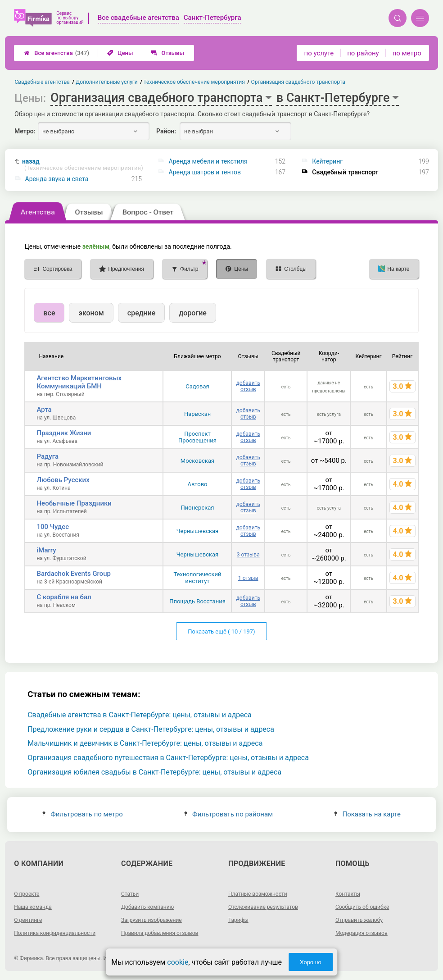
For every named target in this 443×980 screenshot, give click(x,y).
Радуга (47, 456)
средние (142, 313)
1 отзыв (248, 578)
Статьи (130, 894)
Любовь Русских (63, 480)
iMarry (46, 550)
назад (83, 165)
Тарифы (238, 920)
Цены (120, 53)
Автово (197, 484)
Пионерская (198, 508)
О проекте (27, 894)
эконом (91, 313)
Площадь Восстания (197, 601)
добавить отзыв (248, 386)
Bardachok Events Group (74, 574)
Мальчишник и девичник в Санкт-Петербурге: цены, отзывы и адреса (145, 743)
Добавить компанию (147, 907)
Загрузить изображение (151, 920)
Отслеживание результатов (263, 907)
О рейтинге (28, 920)
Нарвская (197, 414)
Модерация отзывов (362, 933)
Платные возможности (258, 894)
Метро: (25, 131)
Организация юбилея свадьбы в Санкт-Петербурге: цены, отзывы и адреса (154, 772)
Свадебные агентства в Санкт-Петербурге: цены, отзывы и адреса (140, 715)
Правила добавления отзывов (160, 933)
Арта (44, 410)
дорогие (192, 313)
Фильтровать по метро (83, 814)
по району (363, 53)
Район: (166, 131)
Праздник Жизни (64, 433)
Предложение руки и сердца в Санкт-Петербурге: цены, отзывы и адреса (151, 729)
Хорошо (311, 962)
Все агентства (57, 53)
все (49, 313)
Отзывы (168, 53)
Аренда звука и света (57, 179)
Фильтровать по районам (228, 814)
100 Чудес (53, 527)
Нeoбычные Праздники (74, 503)
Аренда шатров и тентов (205, 172)
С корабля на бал (64, 597)
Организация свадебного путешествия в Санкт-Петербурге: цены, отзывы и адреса (168, 758)
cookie (178, 962)
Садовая (197, 386)
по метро (407, 53)
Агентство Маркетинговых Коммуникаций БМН (79, 382)
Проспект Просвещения (197, 437)
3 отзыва (248, 555)
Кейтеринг (327, 161)
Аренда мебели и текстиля (208, 161)
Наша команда (33, 907)
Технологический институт (197, 578)
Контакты (348, 894)
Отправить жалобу (359, 920)
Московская (197, 461)
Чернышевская (198, 531)
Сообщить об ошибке (362, 907)
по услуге (319, 53)
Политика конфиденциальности (55, 933)
